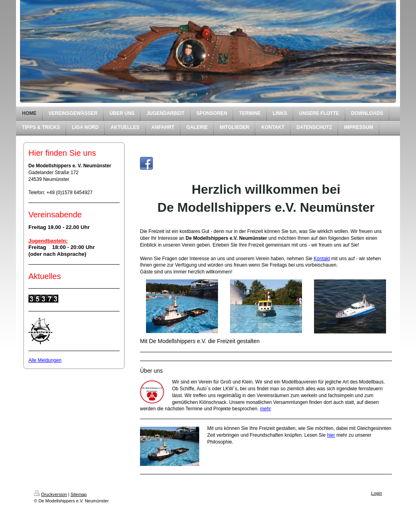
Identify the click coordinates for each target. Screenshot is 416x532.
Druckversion (50, 494)
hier (331, 435)
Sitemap (78, 494)
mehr (265, 409)
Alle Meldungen (45, 360)
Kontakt (322, 259)
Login (377, 493)
